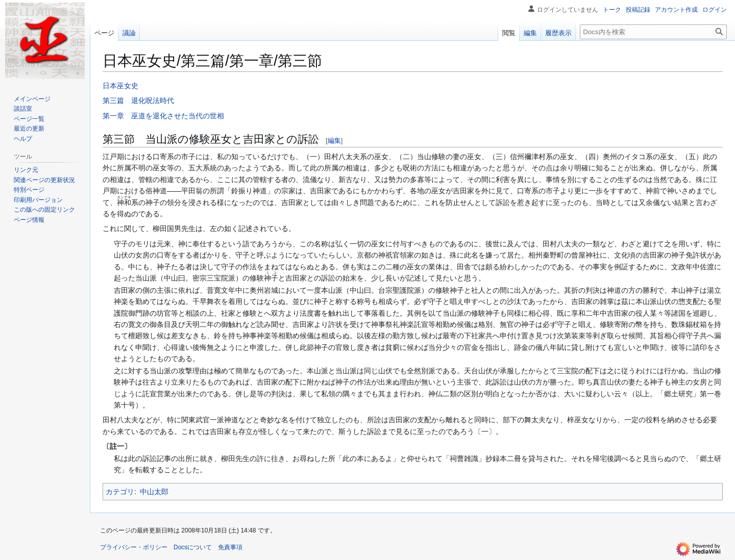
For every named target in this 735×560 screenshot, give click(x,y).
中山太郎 (154, 492)
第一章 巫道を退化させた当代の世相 (163, 116)
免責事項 (230, 547)
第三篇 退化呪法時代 (138, 100)
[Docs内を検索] (653, 32)
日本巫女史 (120, 86)
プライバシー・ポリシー (134, 547)
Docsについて (193, 547)
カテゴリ (120, 492)
